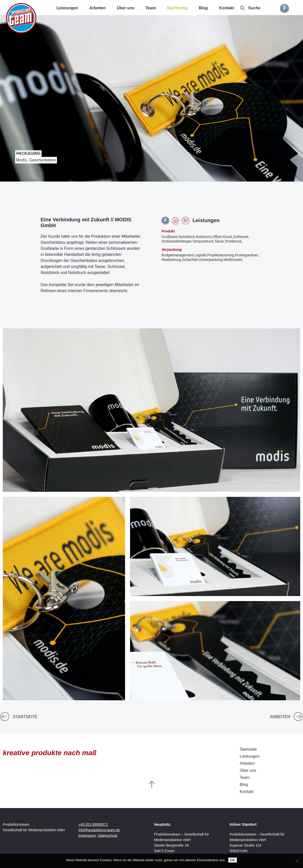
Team (151, 8)
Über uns (125, 8)
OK (233, 860)
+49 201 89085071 (93, 824)
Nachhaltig (177, 8)
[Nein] (297, 861)
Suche (254, 8)
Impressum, (88, 836)
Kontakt (227, 8)
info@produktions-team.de (99, 830)
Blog (203, 8)
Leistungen (67, 8)
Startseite (25, 717)
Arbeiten (97, 8)
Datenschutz (108, 836)
